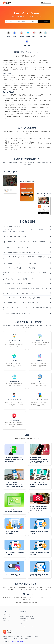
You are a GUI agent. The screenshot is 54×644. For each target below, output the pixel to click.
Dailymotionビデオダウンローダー (27, 624)
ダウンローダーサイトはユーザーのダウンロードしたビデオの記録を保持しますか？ (26, 308)
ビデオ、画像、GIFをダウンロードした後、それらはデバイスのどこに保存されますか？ (26, 273)
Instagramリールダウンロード (26, 627)
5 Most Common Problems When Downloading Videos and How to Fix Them (38, 508)
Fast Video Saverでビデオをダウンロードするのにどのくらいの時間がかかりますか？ (26, 258)
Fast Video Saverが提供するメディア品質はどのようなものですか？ (22, 298)
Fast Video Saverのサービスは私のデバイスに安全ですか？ (20, 268)
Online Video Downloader (18, 642)
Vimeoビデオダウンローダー (26, 621)
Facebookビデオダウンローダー (27, 616)
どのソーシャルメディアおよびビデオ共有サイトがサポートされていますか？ (25, 288)
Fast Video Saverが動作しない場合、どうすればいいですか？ (20, 263)
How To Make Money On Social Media (12, 532)
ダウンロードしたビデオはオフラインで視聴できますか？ (19, 293)
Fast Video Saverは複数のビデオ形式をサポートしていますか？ (21, 252)
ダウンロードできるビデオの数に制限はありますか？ (18, 314)
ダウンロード (44, 22)
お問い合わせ (6, 621)
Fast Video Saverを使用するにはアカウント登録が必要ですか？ (21, 303)
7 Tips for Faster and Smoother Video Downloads (13, 511)
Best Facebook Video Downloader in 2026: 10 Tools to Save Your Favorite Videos (14, 485)
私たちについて (6, 614)
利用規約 (5, 618)
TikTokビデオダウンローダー (26, 614)
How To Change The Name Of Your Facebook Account (39, 575)
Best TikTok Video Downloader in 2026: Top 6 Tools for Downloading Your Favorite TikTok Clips (39, 460)
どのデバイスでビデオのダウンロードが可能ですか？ (18, 279)
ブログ (4, 623)
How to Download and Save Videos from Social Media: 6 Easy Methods (14, 459)
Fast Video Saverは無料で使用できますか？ (15, 236)
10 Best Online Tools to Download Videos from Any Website (39, 485)
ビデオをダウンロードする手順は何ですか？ (15, 247)
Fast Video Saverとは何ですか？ (12, 227)
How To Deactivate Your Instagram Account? (12, 575)
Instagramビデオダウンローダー (27, 618)
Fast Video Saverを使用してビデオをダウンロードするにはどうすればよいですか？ (25, 242)
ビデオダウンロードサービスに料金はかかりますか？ (18, 284)
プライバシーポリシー (8, 616)
